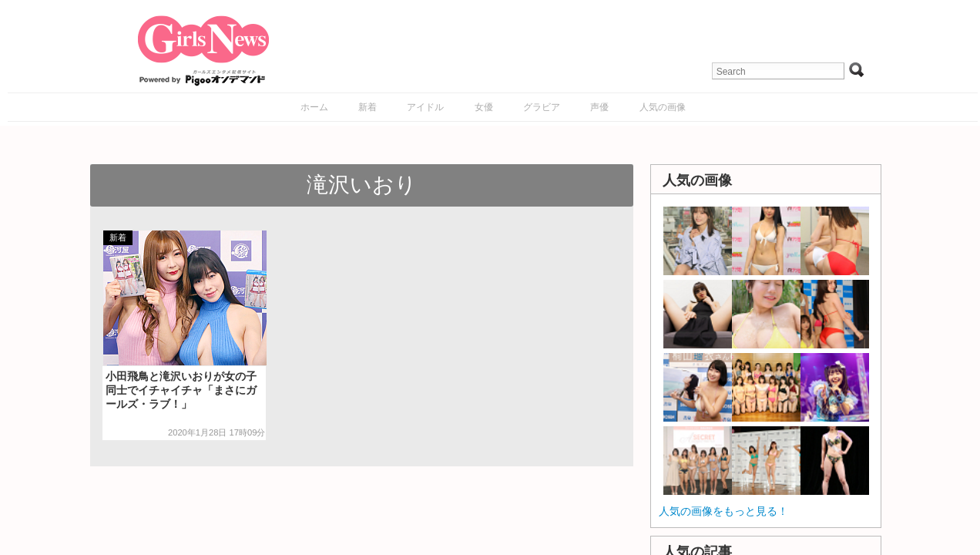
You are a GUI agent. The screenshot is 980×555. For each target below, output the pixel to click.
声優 (599, 107)
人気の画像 (663, 107)
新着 (367, 107)
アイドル (425, 107)
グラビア (542, 107)
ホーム (314, 107)
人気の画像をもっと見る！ (723, 511)
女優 (484, 107)
